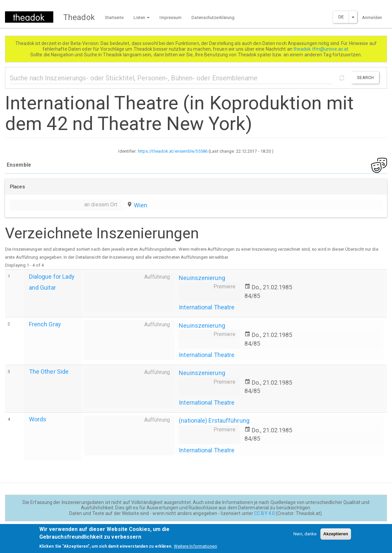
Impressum (171, 17)
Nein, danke (305, 537)
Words (38, 419)
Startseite (114, 17)
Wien (141, 205)
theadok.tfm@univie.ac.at (322, 49)
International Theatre (207, 307)
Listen (142, 17)
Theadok (79, 17)
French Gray (45, 324)
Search (365, 77)
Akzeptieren (336, 537)
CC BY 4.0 (264, 513)
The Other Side (49, 371)
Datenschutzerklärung (213, 17)
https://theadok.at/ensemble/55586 (173, 151)
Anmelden (372, 17)
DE (341, 17)
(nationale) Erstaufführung (214, 420)
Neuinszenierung (202, 278)
